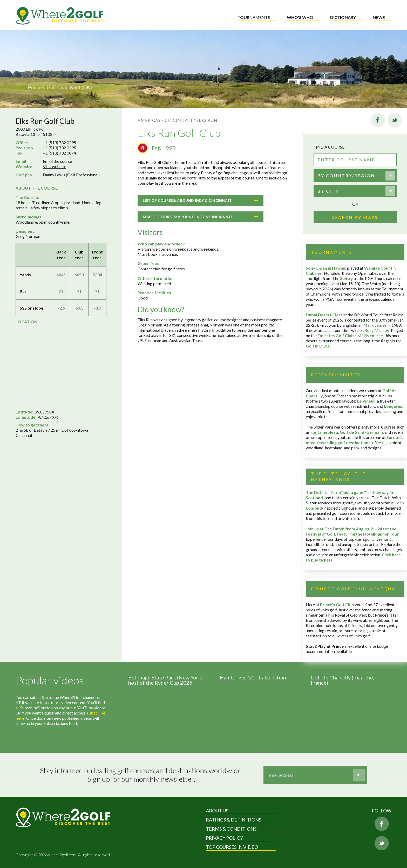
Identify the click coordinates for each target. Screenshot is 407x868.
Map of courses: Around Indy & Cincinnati (201, 217)
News (379, 17)
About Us (217, 811)
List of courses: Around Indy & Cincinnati (201, 200)
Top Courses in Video (232, 847)
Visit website (55, 166)
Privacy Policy (224, 838)
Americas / (151, 120)
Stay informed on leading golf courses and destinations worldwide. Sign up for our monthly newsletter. (141, 775)
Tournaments (254, 17)
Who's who (300, 17)
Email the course (57, 161)
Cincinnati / (180, 120)
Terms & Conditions (231, 829)
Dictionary (343, 17)
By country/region (346, 175)
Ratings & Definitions (233, 820)
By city (328, 191)
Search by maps (355, 217)
